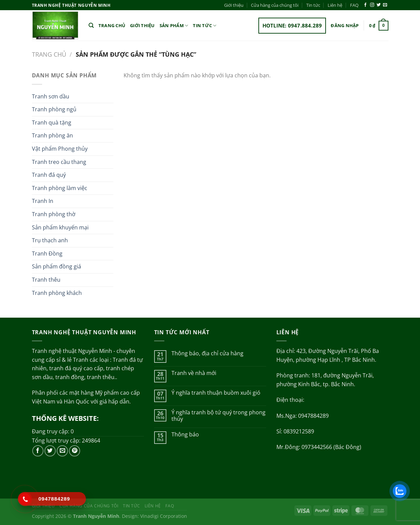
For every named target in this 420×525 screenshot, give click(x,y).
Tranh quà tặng (52, 123)
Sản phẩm (174, 26)
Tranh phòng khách (57, 293)
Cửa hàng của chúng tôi (275, 5)
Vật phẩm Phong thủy (60, 149)
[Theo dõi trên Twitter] (379, 5)
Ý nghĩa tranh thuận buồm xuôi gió (216, 393)
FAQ (354, 5)
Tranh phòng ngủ (54, 109)
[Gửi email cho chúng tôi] (385, 5)
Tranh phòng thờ (54, 214)
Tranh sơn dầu (51, 96)
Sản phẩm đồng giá (57, 266)
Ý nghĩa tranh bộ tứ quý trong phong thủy (218, 416)
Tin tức (313, 5)
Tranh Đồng (47, 254)
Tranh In (43, 201)
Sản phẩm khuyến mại (60, 227)
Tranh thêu (46, 280)
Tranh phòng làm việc (60, 188)
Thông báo (185, 435)
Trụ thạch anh (50, 240)
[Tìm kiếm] (91, 25)
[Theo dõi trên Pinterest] (75, 451)
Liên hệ (335, 5)
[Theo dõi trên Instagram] (372, 5)
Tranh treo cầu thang (59, 162)
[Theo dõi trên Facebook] (365, 5)
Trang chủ (112, 25)
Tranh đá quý (49, 175)
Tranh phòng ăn (52, 135)
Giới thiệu (234, 5)
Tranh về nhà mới (194, 373)
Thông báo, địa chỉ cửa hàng (207, 353)
